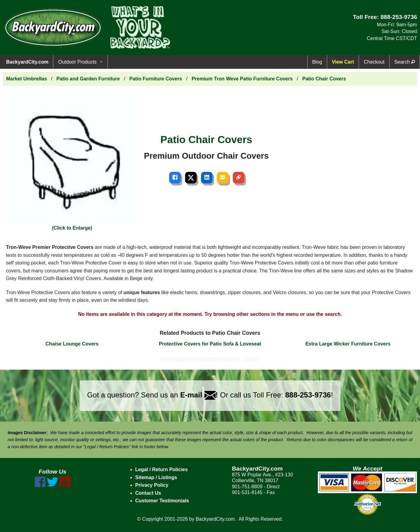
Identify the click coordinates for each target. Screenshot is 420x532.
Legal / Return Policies (162, 469)
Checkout (374, 62)
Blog (317, 62)
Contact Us (148, 493)
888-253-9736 (399, 17)
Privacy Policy (152, 485)
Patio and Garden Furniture (88, 79)
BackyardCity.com (27, 62)
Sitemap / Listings (156, 477)
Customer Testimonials (162, 501)
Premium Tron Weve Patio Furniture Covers (242, 79)
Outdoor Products (77, 62)
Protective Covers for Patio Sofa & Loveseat (210, 344)
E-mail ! (199, 395)
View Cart (343, 62)
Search (405, 62)
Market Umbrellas (26, 79)
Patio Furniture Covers (156, 79)
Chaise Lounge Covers (72, 344)
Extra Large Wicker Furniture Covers (348, 344)
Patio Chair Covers (324, 79)
